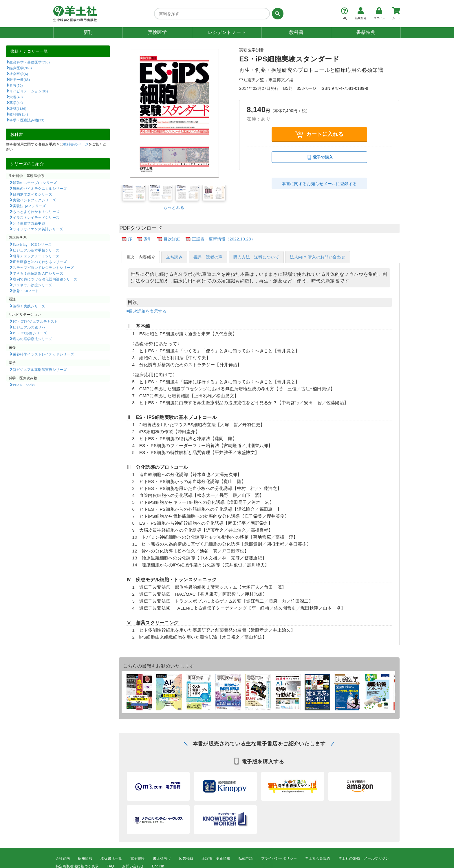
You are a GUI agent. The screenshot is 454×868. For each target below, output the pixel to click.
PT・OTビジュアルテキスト (35, 321)
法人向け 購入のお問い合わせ (318, 257)
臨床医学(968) (20, 68)
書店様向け (162, 858)
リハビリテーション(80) (29, 91)
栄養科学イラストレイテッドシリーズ (43, 354)
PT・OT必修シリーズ (30, 333)
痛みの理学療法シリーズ (32, 339)
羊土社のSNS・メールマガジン (364, 858)
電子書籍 (138, 858)
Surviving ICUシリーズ (32, 244)
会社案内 (63, 858)
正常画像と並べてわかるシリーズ (40, 262)
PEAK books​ (24, 385)
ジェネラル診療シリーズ (32, 285)
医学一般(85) (20, 79)
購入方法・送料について (256, 257)
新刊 (88, 32)
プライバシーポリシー (279, 858)
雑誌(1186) (18, 108)
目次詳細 (172, 239)
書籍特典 (366, 32)
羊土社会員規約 (318, 858)
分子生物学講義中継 (29, 223)
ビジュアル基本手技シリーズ (36, 250)
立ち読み (174, 257)
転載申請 (246, 858)
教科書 (296, 32)
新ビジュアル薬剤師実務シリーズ (40, 369)
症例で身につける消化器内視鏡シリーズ (45, 279)
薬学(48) (16, 103)
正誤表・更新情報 (216, 858)
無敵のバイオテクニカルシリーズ (40, 188)
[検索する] (277, 14)
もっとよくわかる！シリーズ (36, 211)
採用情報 (85, 858)
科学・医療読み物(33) (27, 120)
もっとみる (174, 207)
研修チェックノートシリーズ (36, 256)
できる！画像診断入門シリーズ (38, 273)
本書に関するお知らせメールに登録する (319, 184)
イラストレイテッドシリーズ (36, 217)
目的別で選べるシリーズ (32, 194)
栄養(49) (16, 97)
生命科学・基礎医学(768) (29, 62)
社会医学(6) (19, 74)
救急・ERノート (26, 291)
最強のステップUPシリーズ (35, 183)
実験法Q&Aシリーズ (29, 206)
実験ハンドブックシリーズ (34, 200)
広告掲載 (186, 858)
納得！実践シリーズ (29, 306)
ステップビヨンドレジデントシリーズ (43, 267)
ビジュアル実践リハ (29, 327)
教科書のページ (76, 144)
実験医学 (158, 32)
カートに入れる (319, 134)
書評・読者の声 (208, 257)
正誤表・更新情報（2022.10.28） (224, 239)
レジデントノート (227, 32)
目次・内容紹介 (141, 257)
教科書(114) (19, 114)
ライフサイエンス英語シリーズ (38, 229)
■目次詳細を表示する (147, 311)
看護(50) (16, 85)
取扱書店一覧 (111, 858)
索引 (148, 239)
